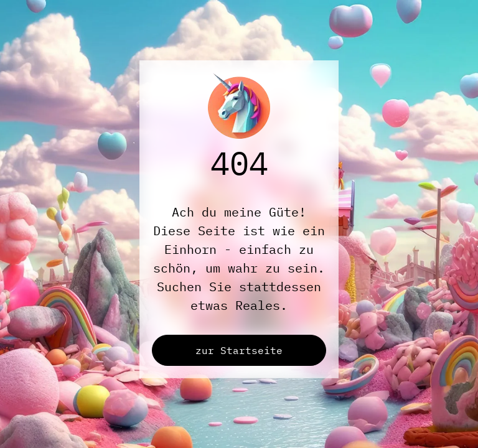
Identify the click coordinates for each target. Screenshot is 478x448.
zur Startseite (239, 350)
